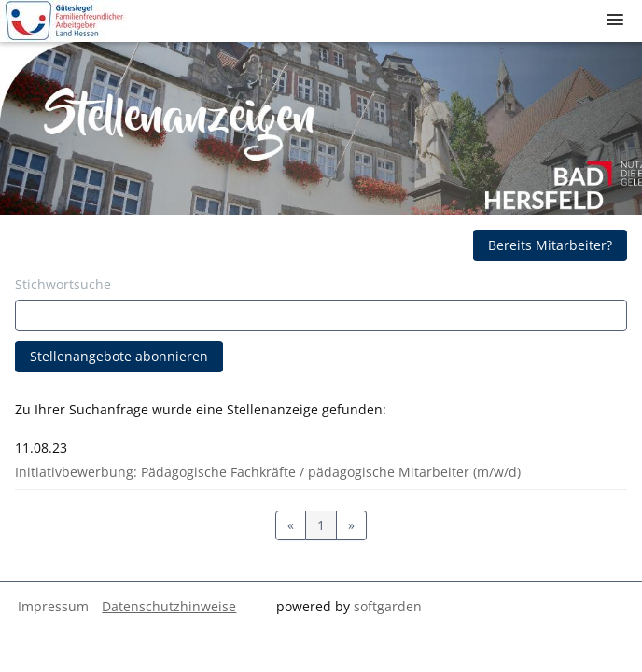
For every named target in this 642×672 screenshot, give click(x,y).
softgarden (388, 606)
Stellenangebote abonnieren (119, 356)
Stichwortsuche (63, 284)
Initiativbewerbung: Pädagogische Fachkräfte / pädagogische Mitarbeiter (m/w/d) (268, 472)
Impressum (53, 606)
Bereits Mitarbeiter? (550, 245)
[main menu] (615, 20)
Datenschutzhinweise (169, 606)
